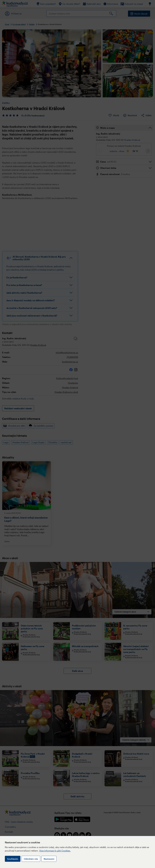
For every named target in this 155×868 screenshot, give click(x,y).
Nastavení (49, 859)
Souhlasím (13, 859)
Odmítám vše (31, 859)
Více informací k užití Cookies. (55, 851)
